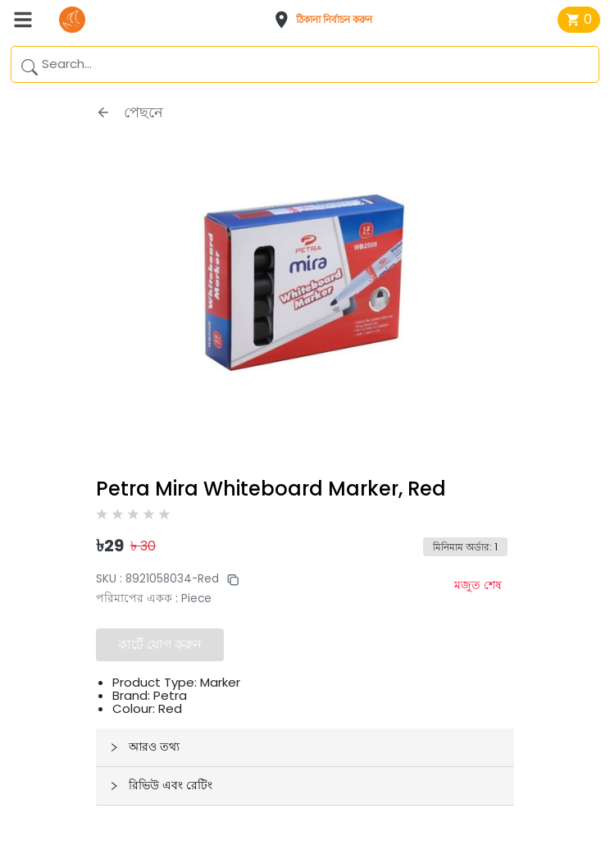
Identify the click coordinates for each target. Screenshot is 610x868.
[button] (328, 20)
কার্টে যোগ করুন (160, 644)
